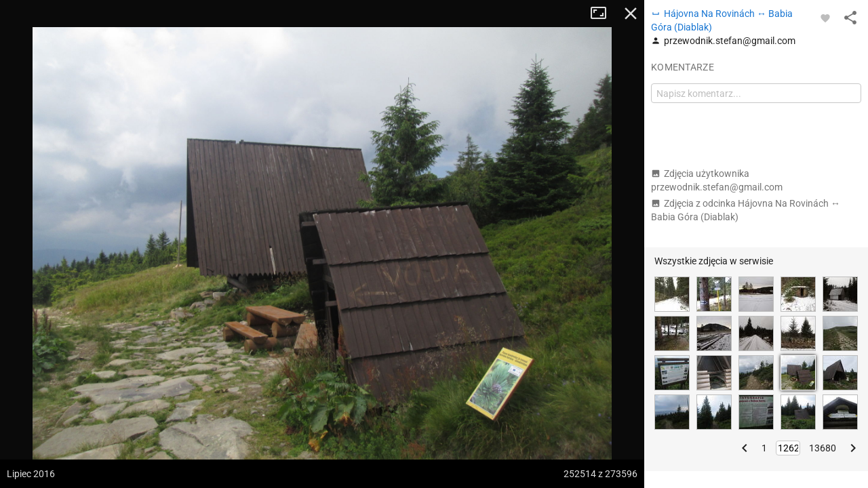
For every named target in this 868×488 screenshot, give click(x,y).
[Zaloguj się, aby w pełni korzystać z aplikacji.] (825, 18)
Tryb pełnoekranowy (604, 14)
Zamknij (631, 14)
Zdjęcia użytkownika (717, 180)
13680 (823, 448)
